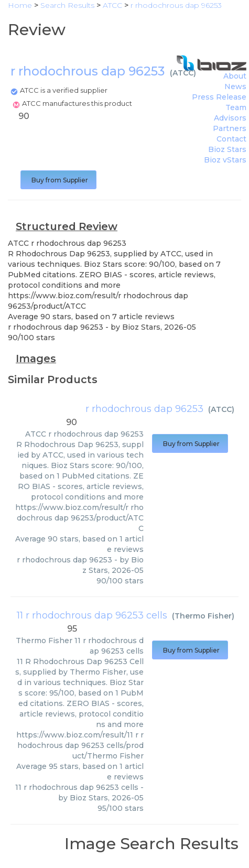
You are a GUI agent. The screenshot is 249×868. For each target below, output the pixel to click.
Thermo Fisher (203, 616)
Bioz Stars (227, 149)
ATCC (183, 73)
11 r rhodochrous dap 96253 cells (92, 615)
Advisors (230, 118)
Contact (231, 139)
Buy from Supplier (58, 180)
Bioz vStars (225, 160)
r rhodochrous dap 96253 (144, 409)
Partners (230, 128)
